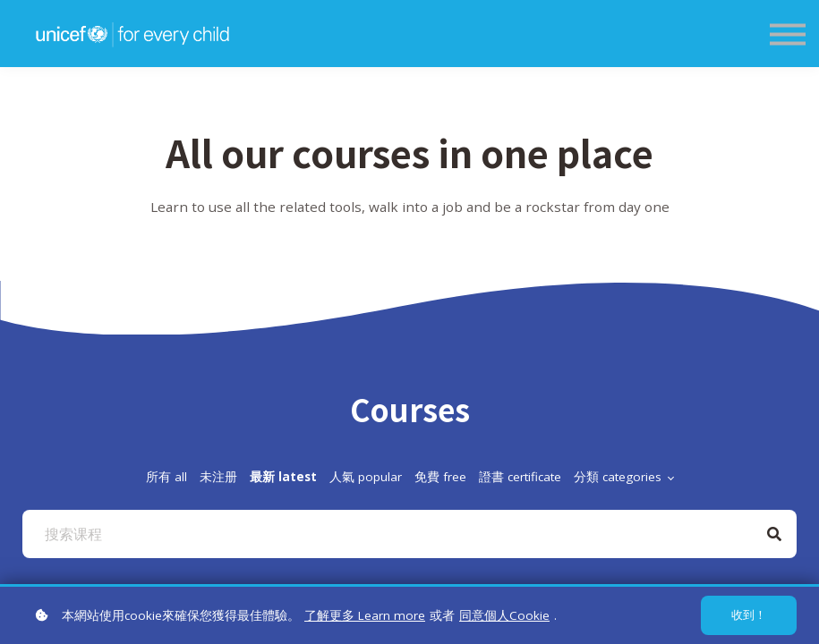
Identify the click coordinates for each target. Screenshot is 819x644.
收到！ (749, 615)
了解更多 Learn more (365, 615)
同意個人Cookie (504, 615)
